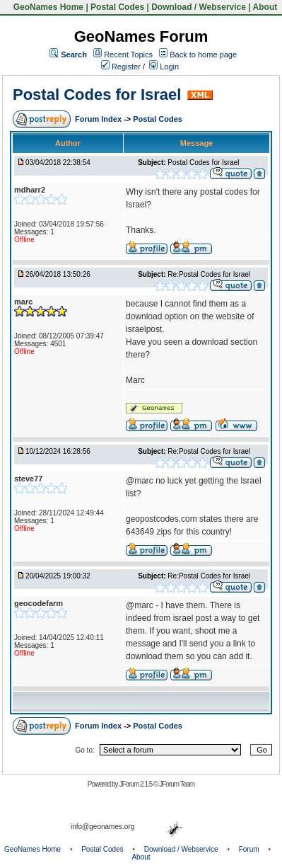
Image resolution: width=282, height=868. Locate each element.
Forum (249, 849)
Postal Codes (117, 7)
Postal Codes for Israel (97, 95)
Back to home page (203, 55)
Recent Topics (128, 55)
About (265, 7)
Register (121, 67)
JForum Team (177, 784)
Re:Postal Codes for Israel (209, 274)
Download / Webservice (199, 7)
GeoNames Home (47, 7)
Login (164, 67)
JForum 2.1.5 (136, 784)
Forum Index (99, 119)
